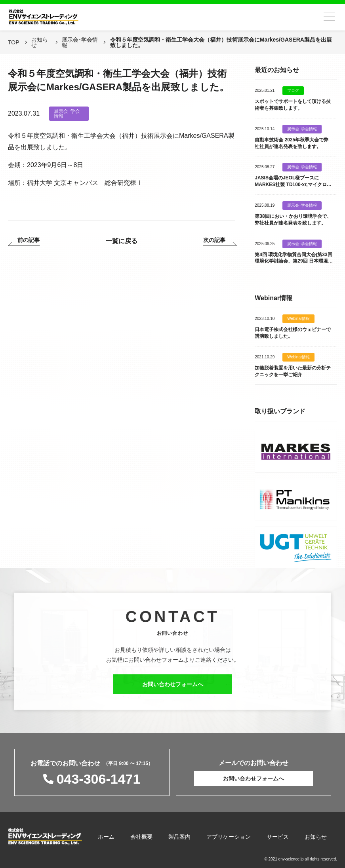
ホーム (106, 837)
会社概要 (141, 837)
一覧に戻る (122, 241)
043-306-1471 (99, 779)
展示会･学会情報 (67, 114)
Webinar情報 (298, 319)
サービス (278, 837)
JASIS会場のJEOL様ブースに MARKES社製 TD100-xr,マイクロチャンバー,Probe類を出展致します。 (293, 185)
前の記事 (29, 240)
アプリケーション (229, 837)
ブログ (293, 91)
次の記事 (214, 240)
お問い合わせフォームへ (173, 691)
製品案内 (179, 837)
